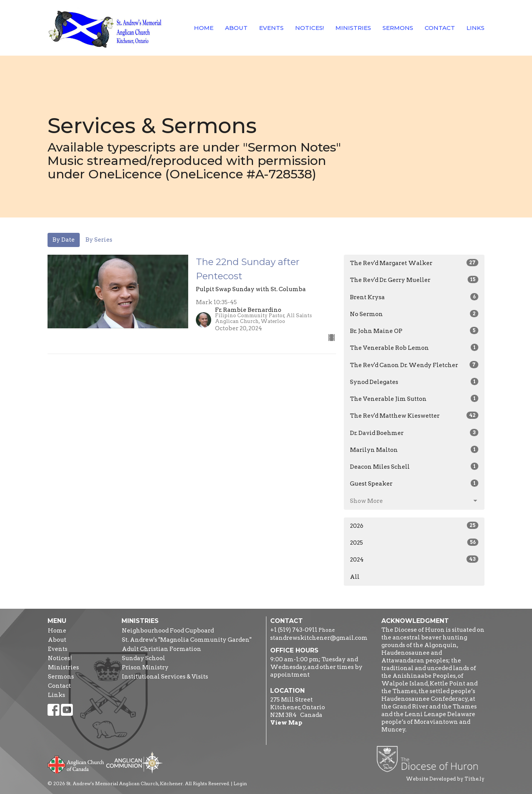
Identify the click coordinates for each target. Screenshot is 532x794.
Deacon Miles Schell (414, 466)
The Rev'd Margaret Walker (414, 263)
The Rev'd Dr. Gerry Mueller (414, 280)
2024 (414, 559)
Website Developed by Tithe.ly (445, 779)
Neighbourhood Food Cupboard (168, 631)
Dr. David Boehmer (414, 433)
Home (204, 28)
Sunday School (144, 658)
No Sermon (414, 314)
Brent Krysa (414, 297)
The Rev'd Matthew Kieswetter (414, 415)
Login (240, 783)
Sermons (398, 28)
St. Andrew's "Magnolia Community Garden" (187, 640)
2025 (414, 542)
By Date (64, 240)
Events (271, 28)
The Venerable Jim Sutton (414, 399)
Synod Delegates (414, 382)
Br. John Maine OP (414, 331)
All (355, 577)
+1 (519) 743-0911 (294, 630)
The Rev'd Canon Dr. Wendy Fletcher (414, 365)
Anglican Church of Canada (76, 764)
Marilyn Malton (414, 450)
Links (475, 28)
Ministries (353, 28)
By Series (99, 240)
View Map (286, 723)
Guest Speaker (414, 483)
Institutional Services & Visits (165, 677)
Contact (440, 28)
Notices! (310, 28)
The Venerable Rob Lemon (414, 348)
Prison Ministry (145, 667)
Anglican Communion (134, 762)
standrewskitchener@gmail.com (319, 638)
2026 (414, 525)
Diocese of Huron (430, 759)
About (236, 28)
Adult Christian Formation (162, 649)
